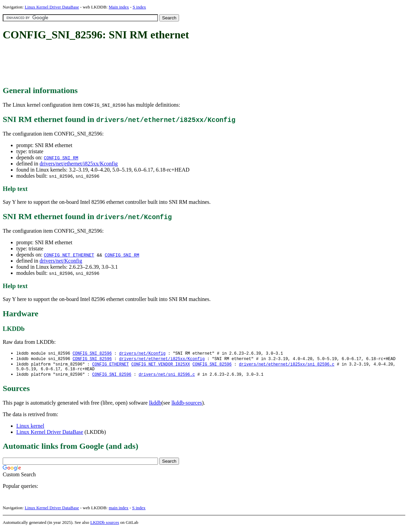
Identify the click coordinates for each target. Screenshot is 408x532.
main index (119, 510)
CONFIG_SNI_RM (61, 158)
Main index (119, 7)
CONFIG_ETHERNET (110, 365)
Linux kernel (30, 428)
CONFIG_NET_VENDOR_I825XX (161, 365)
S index (139, 7)
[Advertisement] (126, 64)
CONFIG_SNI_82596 (92, 353)
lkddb (155, 405)
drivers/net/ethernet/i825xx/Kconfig (78, 164)
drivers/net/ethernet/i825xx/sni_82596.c (287, 365)
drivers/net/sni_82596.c (167, 377)
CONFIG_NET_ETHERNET (69, 255)
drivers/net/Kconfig (61, 261)
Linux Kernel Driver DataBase (52, 7)
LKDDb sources (105, 525)
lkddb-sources (187, 405)
